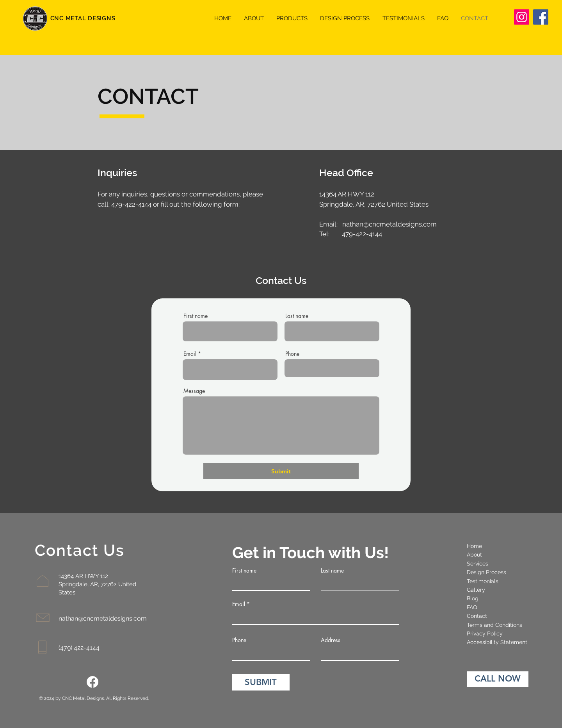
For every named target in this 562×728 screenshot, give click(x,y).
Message (194, 391)
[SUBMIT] (261, 682)
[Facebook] (541, 17)
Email (190, 354)
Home (474, 546)
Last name (297, 316)
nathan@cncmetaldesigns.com (389, 224)
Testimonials (483, 581)
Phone (292, 354)
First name (196, 316)
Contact (477, 616)
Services (478, 564)
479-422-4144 (131, 204)
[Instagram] (522, 17)
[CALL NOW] (498, 679)
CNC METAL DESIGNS (83, 18)
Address (331, 640)
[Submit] (281, 471)
